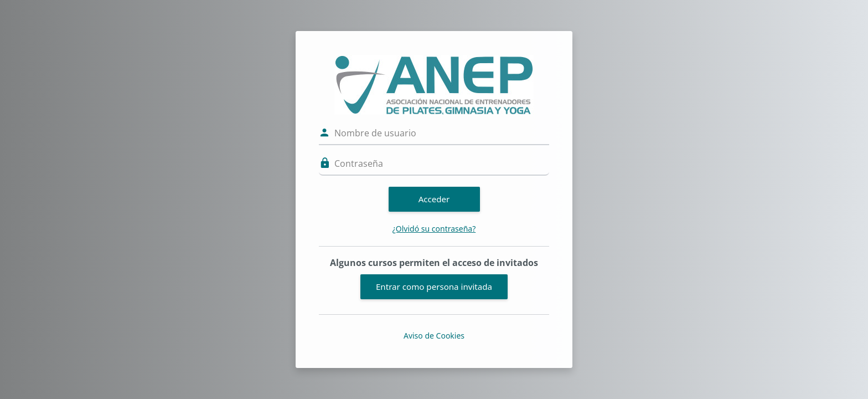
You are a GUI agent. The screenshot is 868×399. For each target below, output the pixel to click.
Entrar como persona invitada (434, 287)
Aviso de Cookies (434, 336)
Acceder (434, 199)
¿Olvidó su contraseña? (434, 229)
